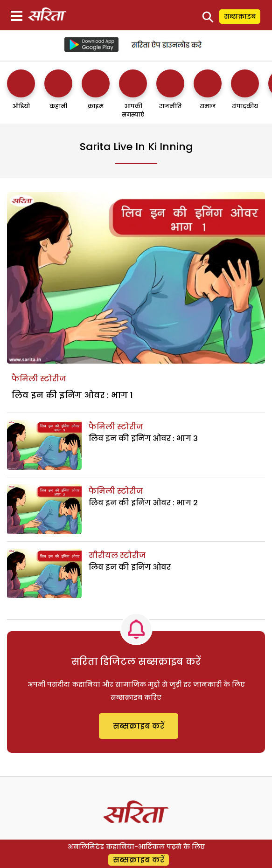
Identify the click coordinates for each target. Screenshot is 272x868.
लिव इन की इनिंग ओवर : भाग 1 (72, 395)
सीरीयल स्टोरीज (117, 555)
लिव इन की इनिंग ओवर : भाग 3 (143, 438)
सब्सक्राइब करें (139, 726)
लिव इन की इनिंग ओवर (130, 567)
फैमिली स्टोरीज (39, 379)
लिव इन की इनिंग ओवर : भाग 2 (143, 503)
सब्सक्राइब (240, 16)
